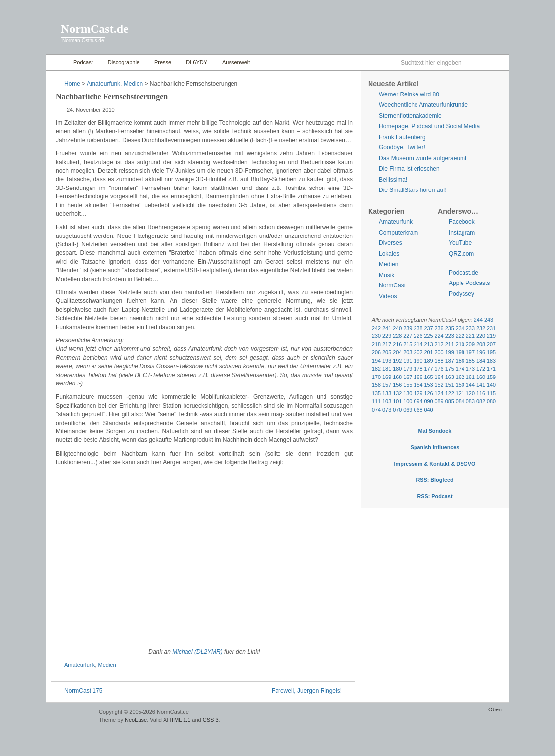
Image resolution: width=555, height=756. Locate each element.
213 (428, 344)
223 (450, 336)
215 (408, 344)
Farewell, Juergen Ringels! (307, 691)
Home (57, 63)
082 (481, 401)
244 (478, 320)
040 (428, 410)
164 (439, 377)
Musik (387, 275)
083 (470, 401)
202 (418, 352)
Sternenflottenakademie (410, 116)
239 (408, 328)
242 (376, 328)
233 (470, 328)
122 (450, 393)
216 (397, 344)
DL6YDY (197, 62)
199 (450, 352)
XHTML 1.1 (177, 720)
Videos (388, 296)
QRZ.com (461, 254)
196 (481, 352)
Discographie (124, 62)
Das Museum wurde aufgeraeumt (423, 158)
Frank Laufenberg (402, 137)
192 (397, 361)
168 (397, 377)
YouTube (460, 243)
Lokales (389, 254)
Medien (133, 84)
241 (387, 328)
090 (428, 401)
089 (439, 401)
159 (491, 377)
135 (376, 393)
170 (376, 377)
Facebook (462, 222)
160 (481, 377)
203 (408, 352)
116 (481, 393)
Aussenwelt (236, 62)
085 (450, 401)
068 (418, 410)
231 (491, 328)
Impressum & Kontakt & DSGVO (435, 464)
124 (439, 393)
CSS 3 (211, 720)
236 (439, 328)
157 (387, 385)
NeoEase (136, 720)
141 (481, 385)
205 (387, 352)
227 (408, 336)
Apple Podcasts (469, 283)
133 (387, 393)
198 (460, 352)
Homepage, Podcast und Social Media (429, 126)
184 (481, 361)
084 (460, 401)
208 (481, 344)
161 (470, 377)
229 (387, 336)
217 (387, 344)
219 (491, 336)
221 (470, 336)
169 (387, 377)
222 (460, 336)
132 (397, 393)
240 (397, 328)
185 (470, 361)
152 (439, 385)
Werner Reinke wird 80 (409, 94)
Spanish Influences (435, 447)
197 (470, 352)
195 (491, 352)
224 (439, 336)
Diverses (391, 243)
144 (470, 385)
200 (439, 352)
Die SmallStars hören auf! (413, 190)
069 (408, 410)
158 (376, 385)
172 (481, 369)
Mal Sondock (435, 431)
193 (387, 361)
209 (470, 344)
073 (387, 410)
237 (428, 328)
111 (376, 401)
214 (418, 344)
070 (397, 410)
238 (418, 328)
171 (491, 369)
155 (408, 385)
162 (460, 377)
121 (460, 393)
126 (428, 393)
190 (418, 361)
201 (428, 352)
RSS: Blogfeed (435, 480)
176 (439, 369)
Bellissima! (393, 180)
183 (491, 361)
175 (450, 369)
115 (491, 393)
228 (397, 336)
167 (408, 377)
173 (470, 369)
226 (418, 336)
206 (376, 352)
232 (481, 328)
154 (418, 385)
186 (460, 361)
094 (418, 401)
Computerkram (398, 233)
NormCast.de (95, 29)
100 (408, 401)
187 (450, 361)
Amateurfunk (103, 84)
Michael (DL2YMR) (197, 652)
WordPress (71, 717)
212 (439, 344)
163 (450, 377)
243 (489, 320)
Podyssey (462, 294)
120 (470, 393)
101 (397, 401)
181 (387, 369)
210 (460, 344)
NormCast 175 (83, 691)
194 (376, 361)
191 (408, 361)
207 (491, 344)
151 (450, 385)
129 (418, 393)
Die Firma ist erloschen (409, 169)
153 (428, 385)
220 (481, 336)
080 (491, 401)
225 (428, 336)
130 (408, 393)
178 (418, 369)
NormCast (392, 285)
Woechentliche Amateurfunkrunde (423, 105)
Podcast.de (463, 273)
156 (397, 385)
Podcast (83, 62)
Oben (495, 709)
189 (428, 361)
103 (387, 401)
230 (376, 336)
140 (491, 385)
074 (376, 410)
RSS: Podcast (435, 496)
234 (460, 328)
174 (460, 369)
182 (376, 369)
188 (439, 361)
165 (428, 377)
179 (408, 369)
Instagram (462, 233)
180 (397, 369)
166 (418, 377)
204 (397, 352)
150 (460, 385)
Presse (163, 62)
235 (450, 328)
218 (376, 344)
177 (428, 369)
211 (450, 344)
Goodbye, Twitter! (402, 147)
